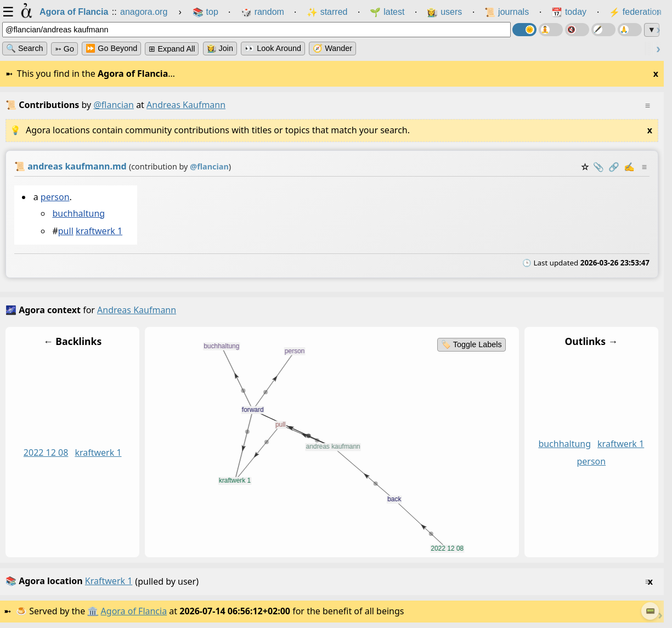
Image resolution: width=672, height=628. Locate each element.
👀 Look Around (273, 48)
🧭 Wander (332, 48)
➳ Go (64, 49)
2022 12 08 (46, 452)
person (55, 197)
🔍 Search (25, 48)
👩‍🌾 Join (220, 48)
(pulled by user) (329, 582)
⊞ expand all (172, 49)
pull (66, 231)
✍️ (629, 167)
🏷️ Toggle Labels (471, 344)
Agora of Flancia (134, 611)
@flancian (114, 105)
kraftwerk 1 (99, 231)
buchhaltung (78, 213)
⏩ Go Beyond (111, 48)
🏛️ (93, 611)
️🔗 (614, 167)
